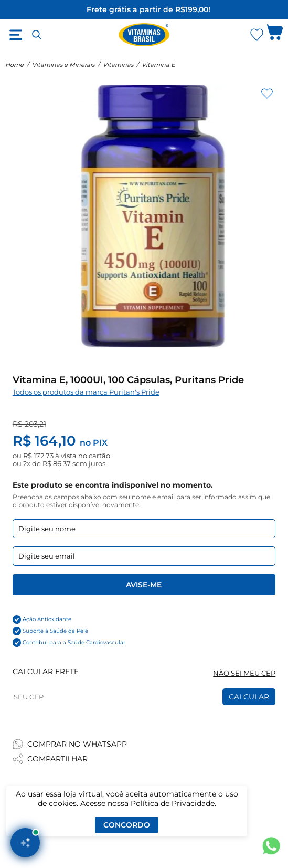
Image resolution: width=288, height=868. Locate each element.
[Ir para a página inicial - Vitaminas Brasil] (144, 35)
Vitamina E (158, 65)
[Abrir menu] (16, 35)
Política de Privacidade (173, 803)
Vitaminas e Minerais (63, 65)
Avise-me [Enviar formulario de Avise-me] (144, 585)
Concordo (127, 825)
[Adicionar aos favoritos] (267, 94)
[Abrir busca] (37, 35)
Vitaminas (118, 65)
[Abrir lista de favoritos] (257, 35)
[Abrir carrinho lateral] (275, 35)
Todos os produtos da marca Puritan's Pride (86, 392)
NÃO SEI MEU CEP (244, 673)
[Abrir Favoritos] (257, 35)
